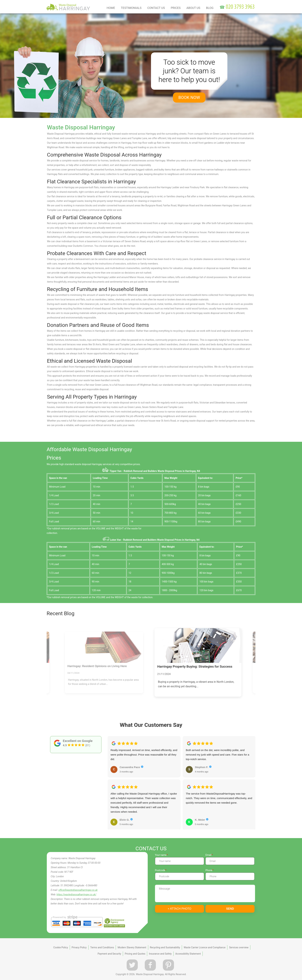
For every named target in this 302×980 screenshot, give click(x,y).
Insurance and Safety (160, 954)
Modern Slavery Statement (132, 947)
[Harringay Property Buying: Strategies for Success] (198, 645)
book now (189, 98)
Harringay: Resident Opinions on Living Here (97, 666)
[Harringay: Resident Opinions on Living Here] (104, 647)
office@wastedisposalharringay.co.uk (78, 890)
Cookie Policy (61, 947)
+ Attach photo (180, 909)
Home (111, 8)
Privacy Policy (79, 947)
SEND (230, 909)
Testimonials (131, 8)
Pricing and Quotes (135, 954)
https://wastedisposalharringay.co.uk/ (76, 895)
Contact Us (156, 8)
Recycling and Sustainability (165, 947)
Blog (210, 8)
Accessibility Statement (188, 954)
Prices (176, 8)
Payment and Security (109, 954)
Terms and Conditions (102, 947)
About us (193, 8)
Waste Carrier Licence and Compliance (205, 947)
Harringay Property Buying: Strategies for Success (195, 666)
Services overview (239, 947)
